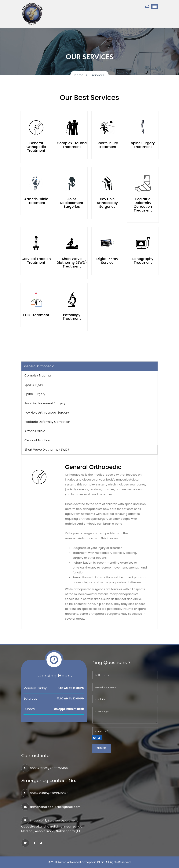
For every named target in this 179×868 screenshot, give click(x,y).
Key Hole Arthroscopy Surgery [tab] (47, 413)
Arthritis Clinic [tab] (35, 431)
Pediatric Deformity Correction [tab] (47, 422)
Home (79, 75)
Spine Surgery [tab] (35, 394)
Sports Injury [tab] (34, 385)
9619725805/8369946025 (49, 793)
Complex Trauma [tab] (38, 376)
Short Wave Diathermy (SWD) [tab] (47, 450)
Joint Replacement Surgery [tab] (45, 403)
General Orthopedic (39, 366)
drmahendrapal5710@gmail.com (55, 807)
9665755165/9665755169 (49, 768)
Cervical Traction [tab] (37, 441)
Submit (102, 748)
